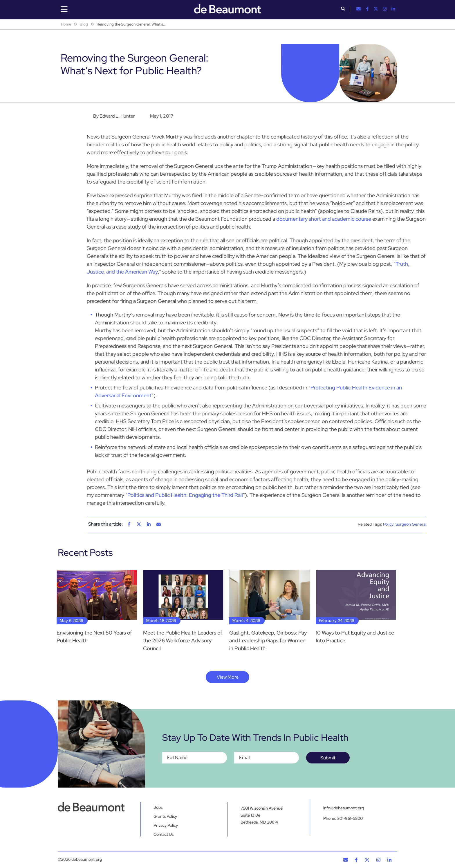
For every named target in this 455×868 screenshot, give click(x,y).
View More (228, 677)
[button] (343, 9)
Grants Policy (165, 816)
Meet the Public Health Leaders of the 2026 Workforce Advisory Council (183, 640)
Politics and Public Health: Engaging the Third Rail (185, 495)
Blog (84, 24)
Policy (388, 524)
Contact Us (164, 834)
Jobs (158, 807)
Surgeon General (411, 524)
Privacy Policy (166, 825)
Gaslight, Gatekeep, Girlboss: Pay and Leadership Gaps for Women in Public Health (268, 640)
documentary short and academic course (324, 219)
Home (66, 24)
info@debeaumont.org (344, 808)
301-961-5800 (350, 818)
